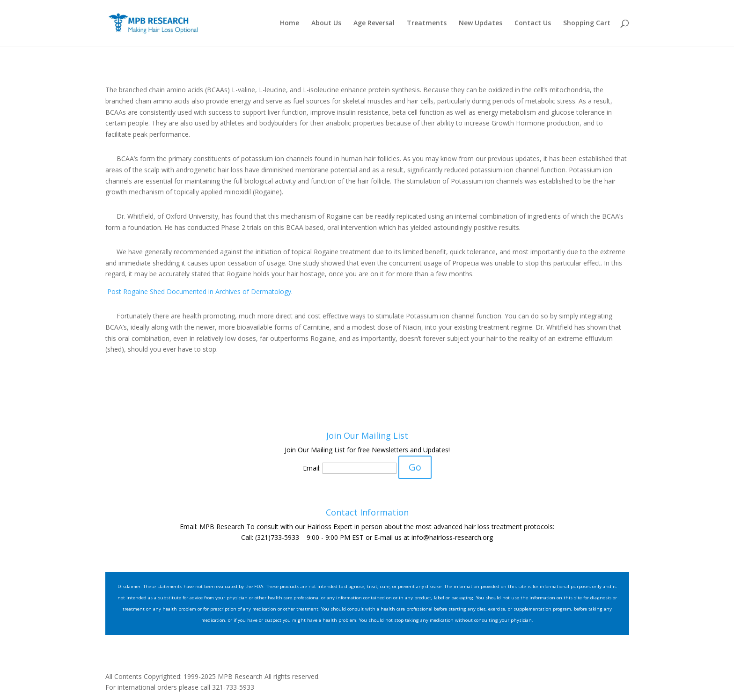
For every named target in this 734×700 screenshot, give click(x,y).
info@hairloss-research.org (452, 537)
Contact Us (533, 23)
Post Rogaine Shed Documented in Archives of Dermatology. (199, 291)
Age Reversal (374, 23)
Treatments (427, 23)
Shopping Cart (587, 23)
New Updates (481, 23)
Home (290, 23)
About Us (326, 23)
